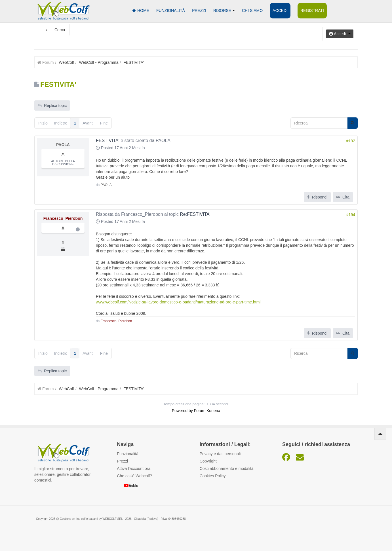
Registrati (312, 10)
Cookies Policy (213, 476)
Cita (343, 197)
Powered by (182, 411)
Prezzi (199, 10)
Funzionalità (171, 10)
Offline (78, 229)
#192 (351, 141)
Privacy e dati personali (220, 454)
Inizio (43, 123)
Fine (104, 123)
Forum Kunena (207, 411)
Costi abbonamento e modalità (227, 468)
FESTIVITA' (108, 141)
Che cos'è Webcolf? (134, 476)
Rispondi (317, 197)
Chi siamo (252, 10)
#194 (351, 215)
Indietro (61, 123)
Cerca (60, 30)
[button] (340, 34)
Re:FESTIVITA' (195, 214)
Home (141, 10)
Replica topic (52, 105)
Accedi (280, 10)
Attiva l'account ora (134, 468)
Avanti (88, 123)
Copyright (208, 461)
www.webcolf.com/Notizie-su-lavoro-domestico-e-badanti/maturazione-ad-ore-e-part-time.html (178, 302)
